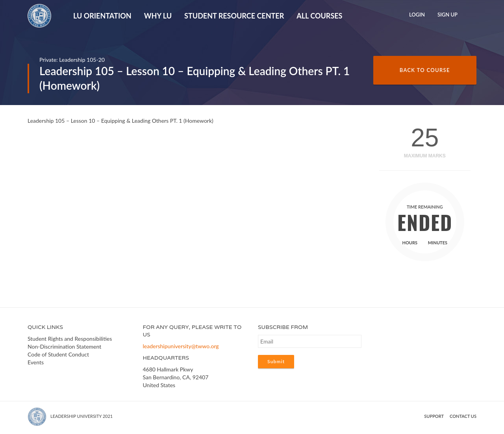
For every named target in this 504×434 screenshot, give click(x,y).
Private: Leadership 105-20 (72, 60)
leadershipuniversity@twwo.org (181, 346)
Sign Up (447, 15)
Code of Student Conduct (58, 354)
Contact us (463, 416)
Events (36, 362)
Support (434, 416)
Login (417, 15)
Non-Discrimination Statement (64, 346)
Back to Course (425, 70)
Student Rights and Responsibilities (70, 339)
